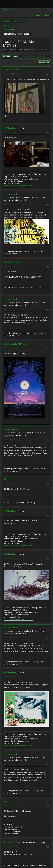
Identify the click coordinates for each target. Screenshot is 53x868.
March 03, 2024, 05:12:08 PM (14, 74)
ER (5, 479)
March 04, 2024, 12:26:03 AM (14, 440)
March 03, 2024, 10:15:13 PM (14, 348)
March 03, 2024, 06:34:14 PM (14, 309)
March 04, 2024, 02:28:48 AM (14, 559)
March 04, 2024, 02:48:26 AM (14, 677)
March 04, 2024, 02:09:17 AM (14, 484)
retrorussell (10, 194)
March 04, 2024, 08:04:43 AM (14, 847)
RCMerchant (11, 128)
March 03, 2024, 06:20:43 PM (14, 266)
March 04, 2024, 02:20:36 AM (14, 515)
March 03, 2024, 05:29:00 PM (14, 132)
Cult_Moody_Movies (15, 344)
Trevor (8, 842)
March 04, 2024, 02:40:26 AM (14, 638)
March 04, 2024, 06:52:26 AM (14, 806)
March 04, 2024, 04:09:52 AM (14, 764)
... (41, 57)
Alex (6, 801)
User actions (45, 62)
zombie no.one (12, 70)
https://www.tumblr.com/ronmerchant (19, 186)
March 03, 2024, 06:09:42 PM (14, 204)
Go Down (7, 57)
